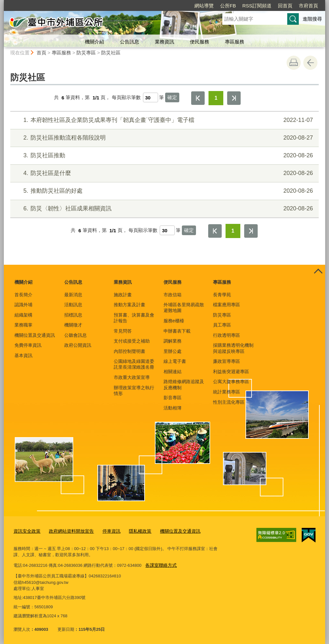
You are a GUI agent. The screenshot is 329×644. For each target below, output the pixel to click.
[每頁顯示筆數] (151, 97)
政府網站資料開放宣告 (68, 531)
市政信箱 (173, 295)
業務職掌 (23, 325)
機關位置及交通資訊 (35, 335)
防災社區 (111, 53)
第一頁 (198, 98)
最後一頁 (234, 98)
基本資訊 (23, 355)
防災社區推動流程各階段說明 (164, 138)
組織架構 (23, 315)
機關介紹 (94, 42)
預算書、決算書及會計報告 (134, 318)
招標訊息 (73, 315)
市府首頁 (308, 6)
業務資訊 (164, 42)
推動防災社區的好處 (164, 191)
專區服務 (235, 42)
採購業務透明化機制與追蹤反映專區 (233, 348)
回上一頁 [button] (310, 63)
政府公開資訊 (78, 345)
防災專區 (86, 53)
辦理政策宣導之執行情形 (134, 391)
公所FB (228, 6)
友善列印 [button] (294, 63)
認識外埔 (23, 305)
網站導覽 (204, 6)
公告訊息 (129, 42)
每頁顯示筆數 (126, 98)
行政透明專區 (227, 335)
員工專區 (222, 325)
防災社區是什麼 (164, 173)
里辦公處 (173, 351)
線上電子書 (175, 361)
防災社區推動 (164, 156)
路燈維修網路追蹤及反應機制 (184, 384)
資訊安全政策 (26, 531)
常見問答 (123, 331)
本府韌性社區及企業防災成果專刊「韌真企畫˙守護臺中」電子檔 (164, 120)
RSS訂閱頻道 (257, 6)
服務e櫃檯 (174, 321)
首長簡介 (23, 295)
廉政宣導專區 (227, 361)
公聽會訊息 (76, 335)
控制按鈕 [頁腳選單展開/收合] (318, 272)
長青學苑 (222, 295)
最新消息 (73, 295)
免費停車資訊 (28, 345)
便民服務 (200, 42)
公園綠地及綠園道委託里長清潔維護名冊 (134, 364)
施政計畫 (123, 295)
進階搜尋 (312, 19)
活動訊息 (73, 305)
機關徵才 (73, 325)
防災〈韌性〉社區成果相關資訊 (164, 209)
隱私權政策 (133, 531)
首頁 (41, 53)
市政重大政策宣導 (132, 377)
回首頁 (285, 6)
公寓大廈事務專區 (231, 382)
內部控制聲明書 (129, 351)
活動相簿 (173, 408)
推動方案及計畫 (129, 305)
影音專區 (173, 398)
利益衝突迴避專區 (231, 372)
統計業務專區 (227, 392)
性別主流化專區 (229, 402)
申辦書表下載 (177, 331)
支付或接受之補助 (132, 341)
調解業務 (173, 341)
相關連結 (173, 372)
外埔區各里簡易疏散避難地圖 (184, 308)
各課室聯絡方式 (160, 564)
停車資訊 (106, 531)
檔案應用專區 (227, 305)
